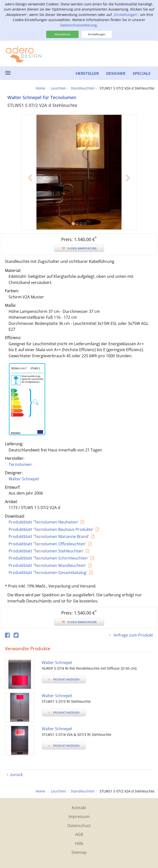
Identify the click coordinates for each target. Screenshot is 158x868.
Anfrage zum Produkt (133, 635)
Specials (142, 73)
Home (40, 88)
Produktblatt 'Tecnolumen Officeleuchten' (47, 544)
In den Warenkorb (79, 248)
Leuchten (58, 88)
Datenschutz (79, 826)
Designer (116, 73)
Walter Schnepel (24, 479)
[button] (30, 201)
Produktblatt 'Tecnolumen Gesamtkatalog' (48, 573)
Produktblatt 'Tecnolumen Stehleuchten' (46, 551)
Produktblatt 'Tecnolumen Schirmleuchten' (49, 558)
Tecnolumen (20, 464)
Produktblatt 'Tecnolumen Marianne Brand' (49, 536)
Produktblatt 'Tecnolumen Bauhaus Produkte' (51, 529)
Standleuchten (83, 88)
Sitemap (79, 852)
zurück (16, 775)
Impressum (79, 817)
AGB (79, 834)
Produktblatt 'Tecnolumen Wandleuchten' (47, 565)
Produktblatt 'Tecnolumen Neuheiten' (44, 522)
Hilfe (79, 843)
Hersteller (87, 73)
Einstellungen (97, 34)
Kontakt (79, 808)
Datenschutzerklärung (79, 25)
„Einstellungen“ (125, 15)
